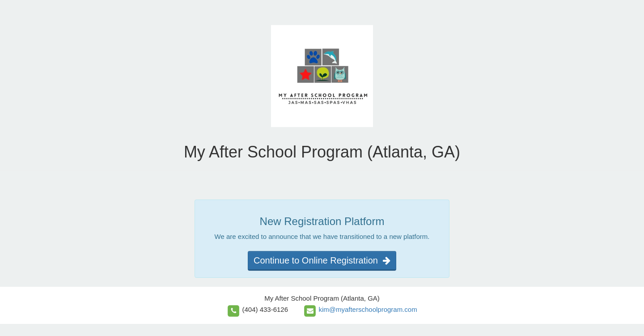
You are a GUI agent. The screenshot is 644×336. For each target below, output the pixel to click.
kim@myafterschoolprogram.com (368, 309)
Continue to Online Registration (322, 260)
